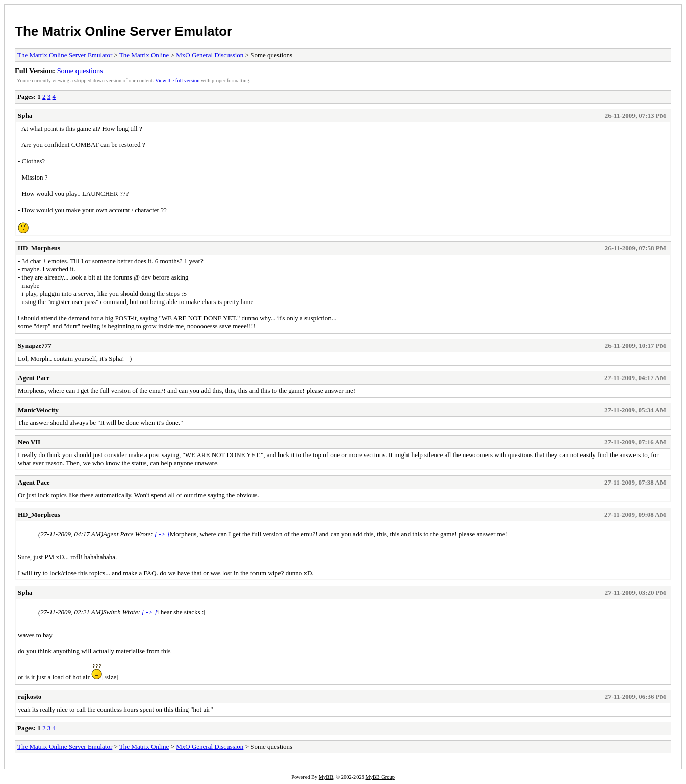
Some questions (80, 71)
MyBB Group (380, 777)
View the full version (177, 80)
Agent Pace (34, 378)
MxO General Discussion (210, 55)
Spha (25, 116)
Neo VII (29, 442)
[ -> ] (162, 534)
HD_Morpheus (39, 248)
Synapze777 (35, 346)
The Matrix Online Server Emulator (123, 31)
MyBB (326, 777)
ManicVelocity (38, 410)
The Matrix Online (144, 55)
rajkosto (30, 697)
